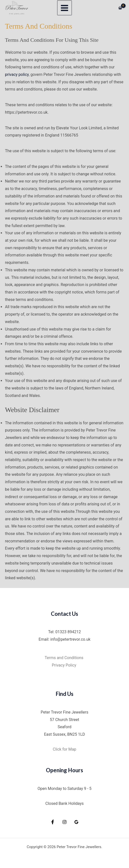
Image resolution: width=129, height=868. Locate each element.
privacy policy (17, 74)
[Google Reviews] (76, 822)
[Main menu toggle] (64, 8)
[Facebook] (53, 822)
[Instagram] (64, 822)
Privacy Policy (64, 665)
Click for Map (64, 749)
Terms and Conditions (64, 658)
